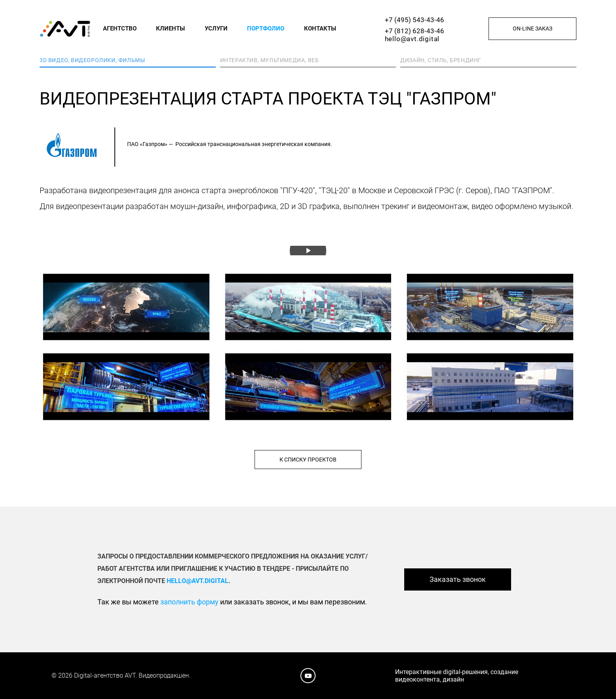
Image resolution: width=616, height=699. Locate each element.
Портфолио (266, 28)
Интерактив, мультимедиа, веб (270, 60)
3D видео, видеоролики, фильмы (92, 60)
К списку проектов (308, 460)
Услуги (216, 28)
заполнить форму (189, 602)
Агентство (120, 28)
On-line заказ (532, 28)
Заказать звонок (458, 579)
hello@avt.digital (412, 39)
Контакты (320, 28)
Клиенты (170, 28)
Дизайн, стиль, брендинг (441, 60)
